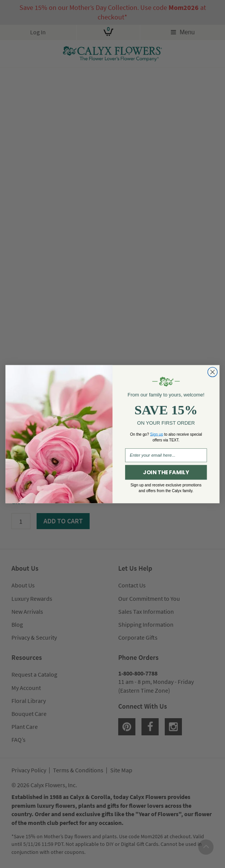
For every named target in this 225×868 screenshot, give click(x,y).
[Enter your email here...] (166, 455)
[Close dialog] (213, 372)
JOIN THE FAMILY (166, 472)
